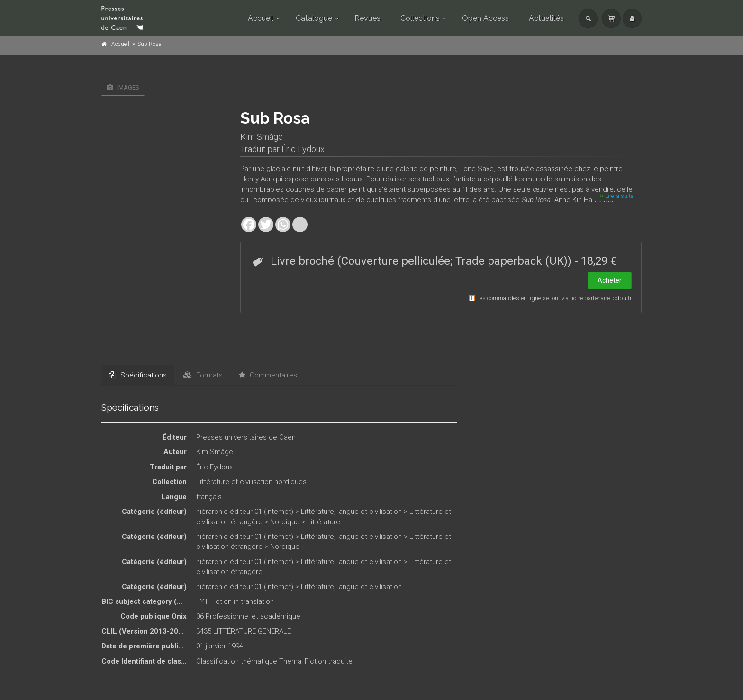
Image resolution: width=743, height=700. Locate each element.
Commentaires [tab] (268, 375)
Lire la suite (616, 196)
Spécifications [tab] (138, 375)
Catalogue (314, 18)
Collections (420, 18)
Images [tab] (123, 87)
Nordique (285, 522)
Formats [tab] (203, 375)
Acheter (610, 280)
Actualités (546, 18)
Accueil (261, 18)
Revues (367, 18)
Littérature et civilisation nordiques (251, 482)
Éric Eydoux (303, 149)
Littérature (324, 522)
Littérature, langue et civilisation (351, 512)
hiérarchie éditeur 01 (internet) (245, 512)
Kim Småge (262, 137)
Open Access (485, 18)
